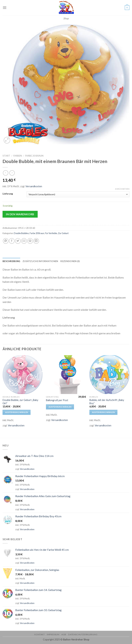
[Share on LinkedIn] (36, 241)
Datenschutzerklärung (83, 634)
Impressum (53, 634)
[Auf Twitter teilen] (18, 241)
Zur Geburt (63, 233)
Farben (18, 156)
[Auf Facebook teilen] (12, 241)
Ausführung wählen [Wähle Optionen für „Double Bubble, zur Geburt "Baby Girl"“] (17, 412)
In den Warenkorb (20, 214)
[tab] (11, 261)
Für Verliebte (51, 233)
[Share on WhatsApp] (6, 241)
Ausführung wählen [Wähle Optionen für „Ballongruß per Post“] (60, 407)
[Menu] (5, 8)
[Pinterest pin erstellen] (30, 241)
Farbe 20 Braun (34, 156)
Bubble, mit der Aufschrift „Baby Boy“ (107, 402)
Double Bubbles (21, 233)
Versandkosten (34, 186)
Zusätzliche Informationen (40, 261)
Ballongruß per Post (57, 400)
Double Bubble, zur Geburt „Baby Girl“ (20, 402)
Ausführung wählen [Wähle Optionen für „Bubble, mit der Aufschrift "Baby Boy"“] (103, 412)
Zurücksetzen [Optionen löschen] (122, 189)
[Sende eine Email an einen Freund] (24, 241)
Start (6, 156)
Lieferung (8, 194)
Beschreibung (11, 261)
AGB (64, 634)
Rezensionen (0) (70, 261)
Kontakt (40, 634)
